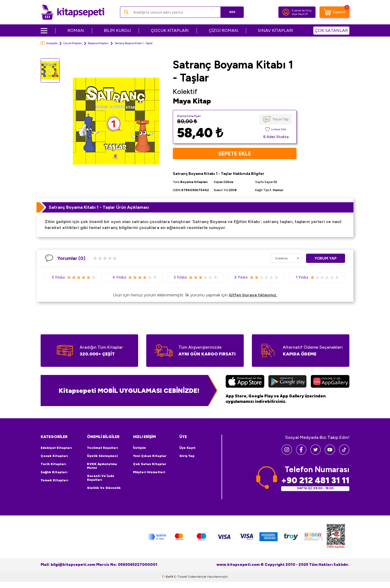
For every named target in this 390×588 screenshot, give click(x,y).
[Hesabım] (286, 12)
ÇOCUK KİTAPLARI (170, 30)
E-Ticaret (181, 577)
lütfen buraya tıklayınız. (253, 295)
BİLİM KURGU (117, 30)
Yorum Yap (280, 119)
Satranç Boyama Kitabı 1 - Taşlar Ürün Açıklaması (99, 207)
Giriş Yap (187, 456)
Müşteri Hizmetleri (149, 472)
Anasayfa (49, 43)
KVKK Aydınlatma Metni (102, 466)
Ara (232, 12)
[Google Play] (287, 382)
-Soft (168, 577)
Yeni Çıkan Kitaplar (150, 456)
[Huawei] (330, 382)
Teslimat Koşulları (103, 448)
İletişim (139, 448)
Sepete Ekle (235, 153)
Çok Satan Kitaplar (150, 464)
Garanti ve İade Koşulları (101, 478)
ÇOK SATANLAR (331, 30)
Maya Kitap (192, 101)
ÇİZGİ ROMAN (223, 30)
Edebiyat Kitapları (56, 448)
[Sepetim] (334, 12)
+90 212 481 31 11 (315, 480)
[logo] (73, 12)
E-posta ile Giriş (302, 10)
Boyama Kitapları (98, 43)
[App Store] (245, 382)
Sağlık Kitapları (54, 472)
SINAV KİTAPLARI (276, 30)
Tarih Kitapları (53, 464)
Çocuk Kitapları (73, 43)
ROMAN (76, 30)
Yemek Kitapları (54, 480)
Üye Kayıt (187, 448)
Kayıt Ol (303, 14)
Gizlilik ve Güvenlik (104, 488)
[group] (116, 121)
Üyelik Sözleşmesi (102, 456)
